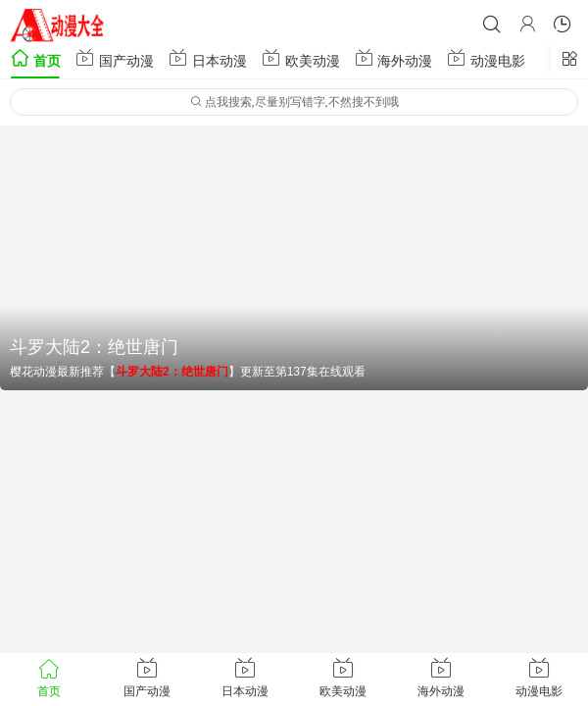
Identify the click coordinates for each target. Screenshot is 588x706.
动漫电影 (486, 58)
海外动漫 (394, 58)
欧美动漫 (301, 58)
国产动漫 (115, 58)
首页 (35, 58)
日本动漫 (208, 58)
